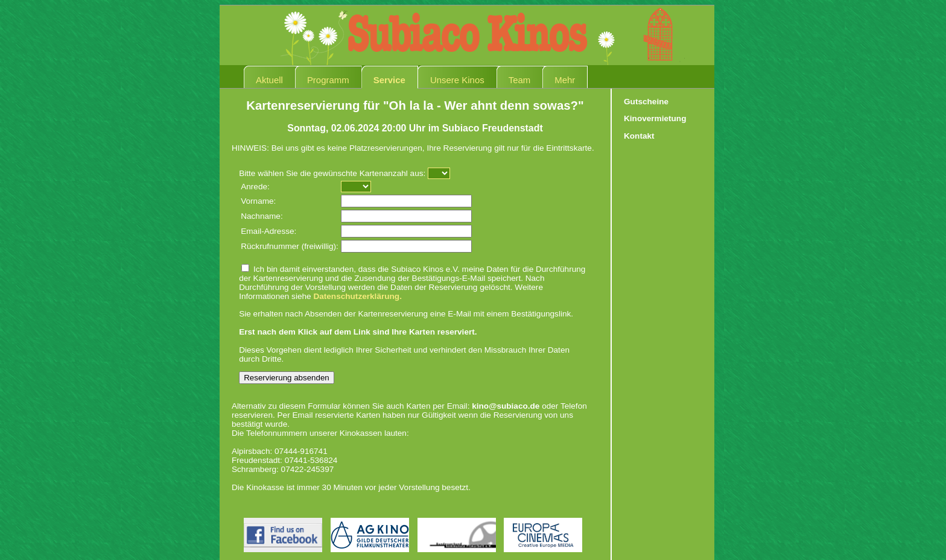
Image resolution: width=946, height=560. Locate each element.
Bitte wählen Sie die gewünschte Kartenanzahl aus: (332, 173)
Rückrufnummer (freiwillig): (290, 246)
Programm (328, 80)
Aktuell (269, 80)
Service (389, 80)
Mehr (565, 80)
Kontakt (639, 136)
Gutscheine (646, 102)
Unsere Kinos (457, 80)
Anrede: (255, 187)
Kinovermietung (655, 118)
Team (520, 80)
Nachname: (262, 216)
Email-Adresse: (268, 231)
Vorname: (258, 201)
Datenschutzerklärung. (357, 296)
